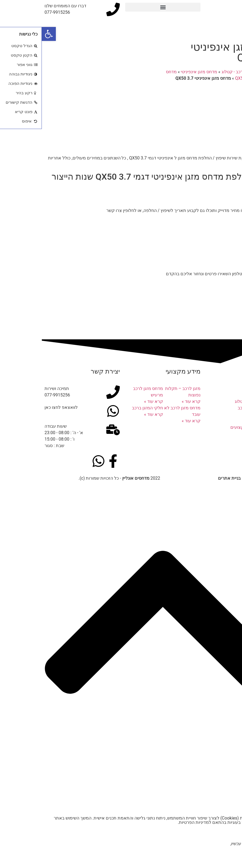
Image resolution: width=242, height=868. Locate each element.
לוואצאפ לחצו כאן (19, 407)
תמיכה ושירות (15, 388)
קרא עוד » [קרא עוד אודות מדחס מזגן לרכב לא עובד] (149, 421)
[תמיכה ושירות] (71, 392)
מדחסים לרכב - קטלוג (200, 72)
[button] (121, 7)
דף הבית (231, 72)
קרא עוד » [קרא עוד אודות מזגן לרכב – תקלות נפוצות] (149, 401)
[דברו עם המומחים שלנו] (71, 9)
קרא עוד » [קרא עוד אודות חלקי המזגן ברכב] (112, 414)
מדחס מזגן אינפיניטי (157, 72)
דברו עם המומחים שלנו (24, 6)
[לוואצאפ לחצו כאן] (71, 411)
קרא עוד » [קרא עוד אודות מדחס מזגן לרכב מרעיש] (112, 401)
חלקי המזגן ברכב (106, 408)
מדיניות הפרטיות (152, 822)
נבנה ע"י (208, 478)
